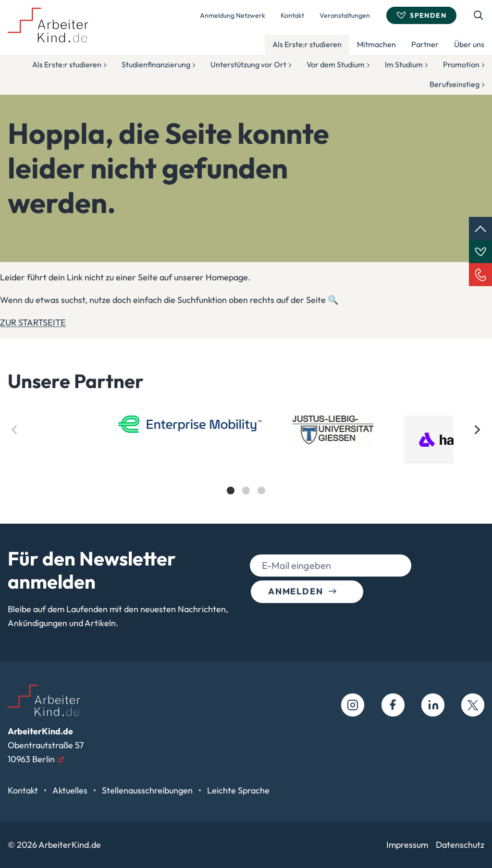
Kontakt (292, 15)
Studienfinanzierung (156, 64)
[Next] (477, 430)
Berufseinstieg (455, 84)
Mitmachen (376, 44)
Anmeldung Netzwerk (233, 15)
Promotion (461, 64)
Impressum (407, 845)
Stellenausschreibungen (148, 790)
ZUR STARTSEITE (33, 322)
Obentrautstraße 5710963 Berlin (46, 745)
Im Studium (404, 64)
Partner (425, 44)
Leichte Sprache (238, 790)
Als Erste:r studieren (307, 44)
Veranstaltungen (345, 15)
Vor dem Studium (336, 64)
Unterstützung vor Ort (248, 64)
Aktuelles (71, 790)
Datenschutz (460, 845)
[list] (246, 463)
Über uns (469, 44)
